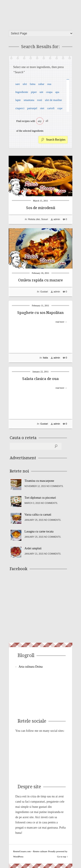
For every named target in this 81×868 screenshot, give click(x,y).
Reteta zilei (34, 219)
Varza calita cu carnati (38, 515)
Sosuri (45, 219)
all (47, 121)
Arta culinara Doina (31, 667)
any (40, 121)
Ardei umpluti (33, 548)
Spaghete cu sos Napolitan (40, 313)
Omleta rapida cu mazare (40, 280)
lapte (18, 100)
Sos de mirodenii (41, 208)
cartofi (51, 108)
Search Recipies (56, 140)
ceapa (49, 92)
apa (57, 92)
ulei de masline (53, 100)
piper (34, 92)
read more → (61, 322)
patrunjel (32, 108)
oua (49, 84)
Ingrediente (22, 92)
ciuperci (20, 108)
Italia (45, 358)
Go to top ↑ (62, 857)
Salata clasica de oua (40, 379)
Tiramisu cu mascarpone (39, 481)
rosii (40, 100)
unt (41, 92)
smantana (29, 100)
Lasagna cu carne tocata (39, 531)
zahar (41, 84)
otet (42, 108)
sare (18, 84)
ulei (25, 84)
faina (33, 84)
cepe (60, 108)
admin (57, 219)
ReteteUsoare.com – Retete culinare (42, 14)
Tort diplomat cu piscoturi (40, 498)
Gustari (44, 292)
